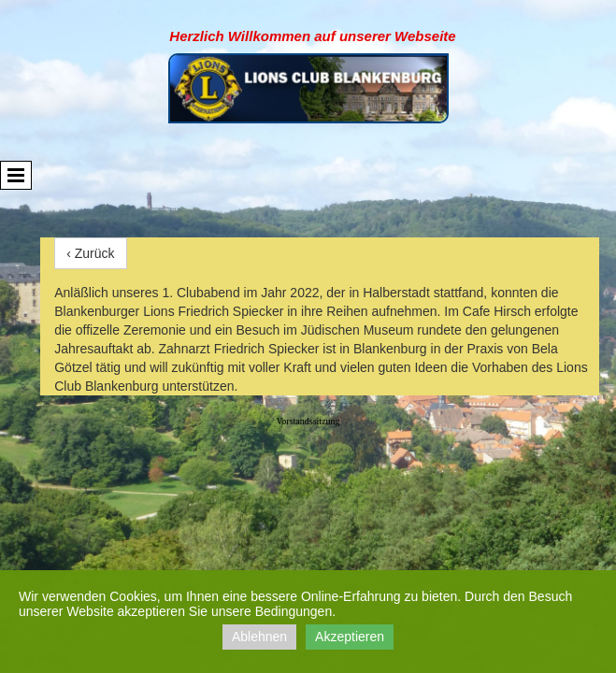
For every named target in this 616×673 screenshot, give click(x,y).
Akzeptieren (350, 637)
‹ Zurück (90, 253)
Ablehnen (259, 637)
